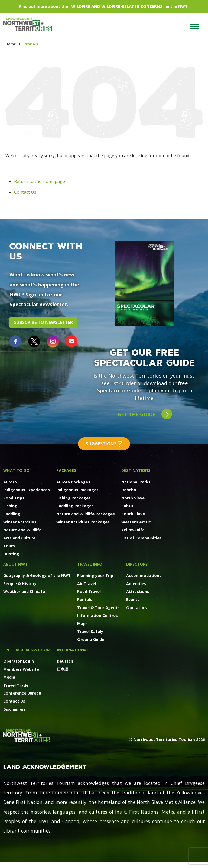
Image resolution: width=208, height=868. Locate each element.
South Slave (133, 514)
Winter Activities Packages (83, 522)
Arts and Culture (19, 538)
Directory (137, 564)
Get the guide (145, 414)
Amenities (136, 584)
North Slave (133, 498)
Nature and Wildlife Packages (86, 514)
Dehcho (129, 490)
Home (11, 44)
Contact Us (25, 192)
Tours (9, 546)
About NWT (15, 564)
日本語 (63, 669)
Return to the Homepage (40, 181)
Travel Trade (16, 685)
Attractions (138, 591)
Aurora (10, 482)
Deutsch (65, 661)
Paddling (12, 514)
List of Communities (142, 538)
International (73, 650)
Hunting (11, 554)
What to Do (16, 470)
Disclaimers (15, 709)
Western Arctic (136, 522)
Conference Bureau (22, 693)
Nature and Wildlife (22, 530)
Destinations (136, 470)
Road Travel (89, 591)
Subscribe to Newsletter (43, 322)
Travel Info (90, 564)
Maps (82, 624)
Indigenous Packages (77, 490)
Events (133, 600)
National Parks (136, 482)
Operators (136, 608)
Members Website (21, 669)
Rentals (85, 600)
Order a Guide (91, 640)
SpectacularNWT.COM (27, 650)
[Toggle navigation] (195, 26)
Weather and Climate (24, 591)
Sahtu (127, 506)
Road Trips (14, 498)
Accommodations (144, 575)
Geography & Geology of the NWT (37, 575)
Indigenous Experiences (27, 490)
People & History (20, 584)
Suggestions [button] (104, 444)
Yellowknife (133, 530)
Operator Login (19, 661)
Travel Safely (90, 631)
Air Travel (87, 584)
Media (9, 677)
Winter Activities (20, 522)
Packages (66, 470)
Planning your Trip (95, 575)
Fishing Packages (74, 498)
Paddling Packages (75, 506)
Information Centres (97, 615)
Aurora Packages (73, 482)
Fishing (10, 506)
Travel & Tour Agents (98, 608)
